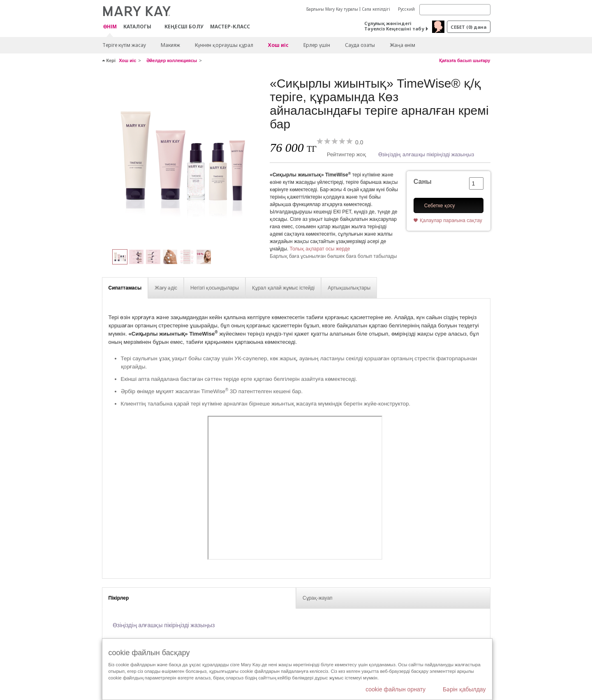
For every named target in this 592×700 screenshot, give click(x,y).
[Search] (455, 10)
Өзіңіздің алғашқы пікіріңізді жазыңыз (426, 154)
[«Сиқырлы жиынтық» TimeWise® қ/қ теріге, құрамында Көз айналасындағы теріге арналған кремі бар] (183, 159)
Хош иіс (278, 45)
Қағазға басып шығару (465, 60)
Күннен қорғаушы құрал (224, 45)
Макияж (170, 45)
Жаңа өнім (402, 45)
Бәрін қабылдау (464, 689)
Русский (406, 9)
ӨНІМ (110, 27)
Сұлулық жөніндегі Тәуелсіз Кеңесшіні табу (394, 26)
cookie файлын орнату (395, 689)
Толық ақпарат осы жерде (320, 249)
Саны (423, 182)
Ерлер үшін (317, 45)
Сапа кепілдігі (376, 9)
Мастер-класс (230, 27)
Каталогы (137, 27)
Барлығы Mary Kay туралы (332, 9)
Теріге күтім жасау (124, 45)
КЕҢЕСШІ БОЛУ (184, 27)
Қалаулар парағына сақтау (451, 220)
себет (468, 27)
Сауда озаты (360, 45)
